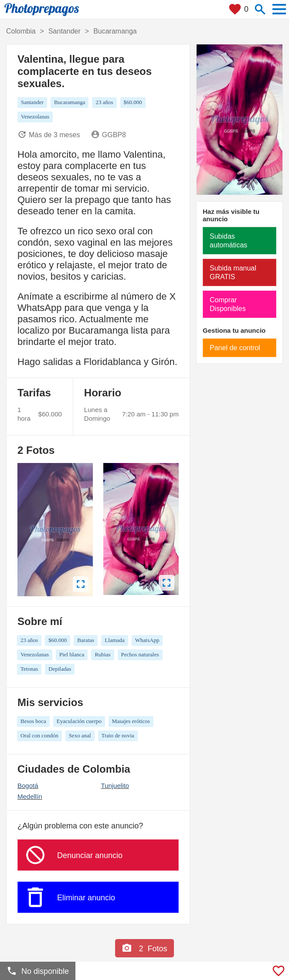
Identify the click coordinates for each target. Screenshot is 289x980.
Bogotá (28, 786)
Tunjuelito (115, 786)
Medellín (30, 796)
